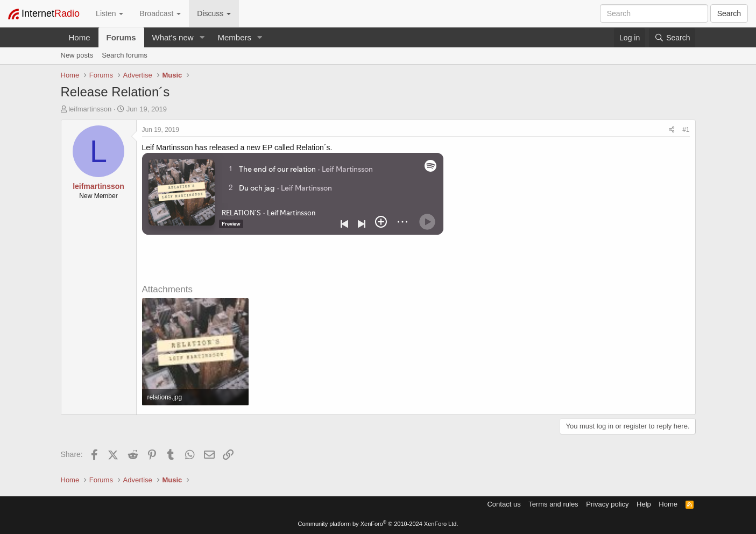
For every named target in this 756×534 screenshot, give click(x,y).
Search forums (125, 55)
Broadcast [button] (160, 13)
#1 (686, 130)
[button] (202, 37)
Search (729, 13)
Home (80, 37)
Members (234, 37)
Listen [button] (109, 13)
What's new (173, 37)
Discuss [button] (214, 13)
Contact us (504, 504)
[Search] (672, 38)
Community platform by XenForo (378, 524)
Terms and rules (553, 504)
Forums (121, 37)
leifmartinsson (90, 109)
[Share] (672, 130)
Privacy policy (607, 504)
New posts (77, 55)
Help (644, 504)
